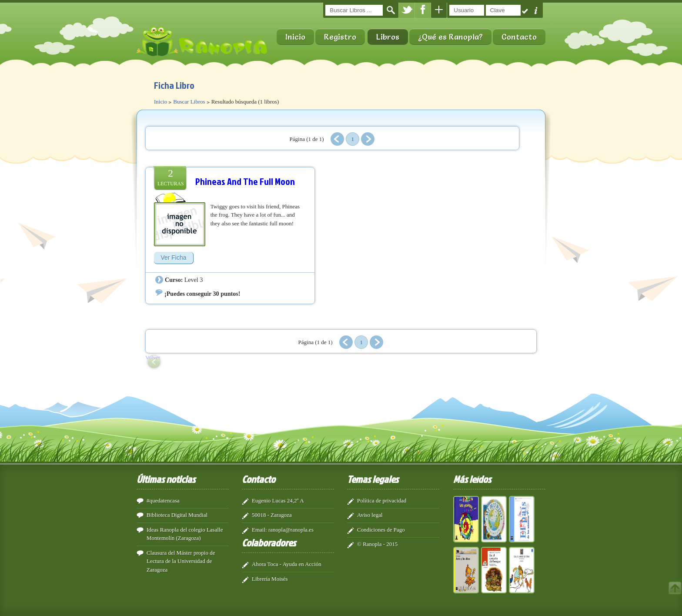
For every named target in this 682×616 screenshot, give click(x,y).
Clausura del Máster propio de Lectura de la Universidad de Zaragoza (181, 561)
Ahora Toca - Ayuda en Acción (287, 564)
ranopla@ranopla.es (291, 530)
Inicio (295, 37)
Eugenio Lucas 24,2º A (278, 500)
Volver (153, 357)
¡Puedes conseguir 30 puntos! (202, 294)
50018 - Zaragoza (272, 515)
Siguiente (368, 139)
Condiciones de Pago (381, 530)
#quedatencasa (163, 500)
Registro (340, 37)
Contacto (519, 37)
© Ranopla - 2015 (377, 544)
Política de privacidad (382, 500)
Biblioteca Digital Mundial (177, 515)
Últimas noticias (166, 479)
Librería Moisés (270, 579)
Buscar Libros (189, 102)
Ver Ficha (173, 258)
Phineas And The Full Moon (245, 181)
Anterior (337, 139)
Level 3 (194, 280)
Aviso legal (370, 515)
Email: (259, 530)
